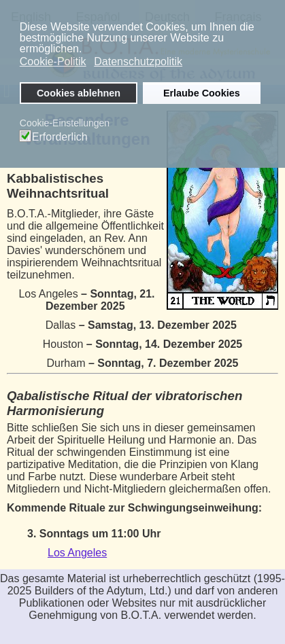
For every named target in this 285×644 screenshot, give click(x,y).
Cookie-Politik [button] (53, 61)
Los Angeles (77, 553)
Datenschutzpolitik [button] (138, 61)
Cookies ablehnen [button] (79, 93)
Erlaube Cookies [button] (202, 93)
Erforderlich (60, 137)
